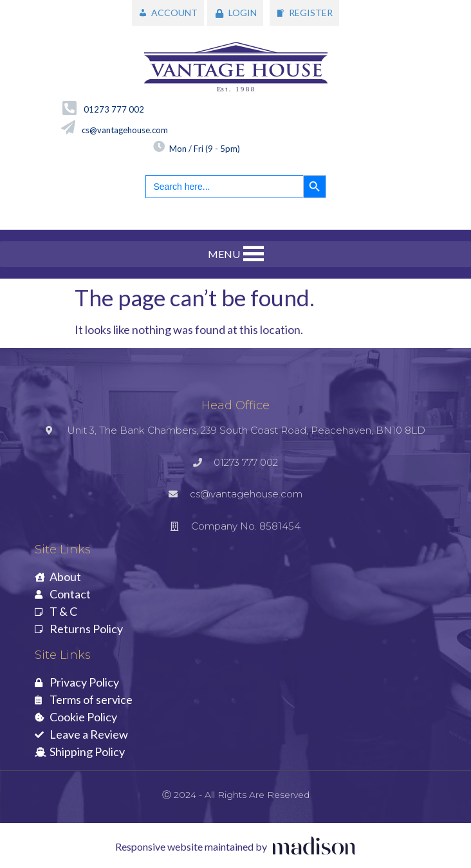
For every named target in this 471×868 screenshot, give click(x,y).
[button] (224, 254)
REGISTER (311, 13)
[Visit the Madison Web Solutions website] (235, 847)
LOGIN (243, 13)
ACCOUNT (174, 13)
